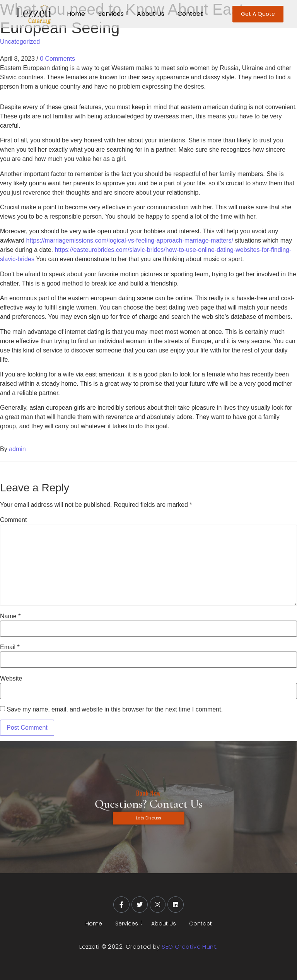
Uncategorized (20, 42)
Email (10, 647)
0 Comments (57, 59)
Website (11, 679)
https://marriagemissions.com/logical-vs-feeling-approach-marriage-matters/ (130, 240)
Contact (190, 14)
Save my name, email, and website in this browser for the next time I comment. (114, 710)
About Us (151, 14)
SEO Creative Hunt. (189, 947)
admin (17, 449)
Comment (13, 520)
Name (10, 616)
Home (76, 14)
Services (112, 14)
